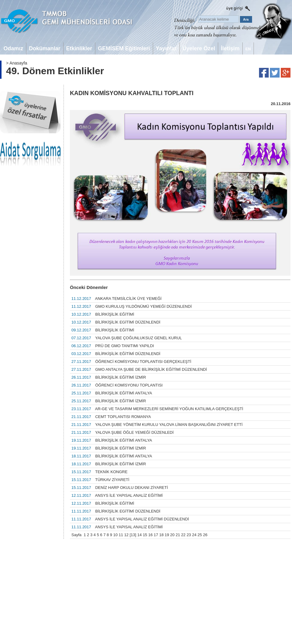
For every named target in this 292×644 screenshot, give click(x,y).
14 (139, 535)
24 (194, 535)
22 (183, 535)
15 (145, 535)
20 (172, 535)
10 (115, 535)
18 (161, 535)
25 (200, 535)
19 (167, 535)
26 (205, 535)
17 (156, 535)
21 (178, 535)
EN (248, 49)
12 (126, 535)
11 (121, 535)
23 (189, 535)
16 (150, 535)
